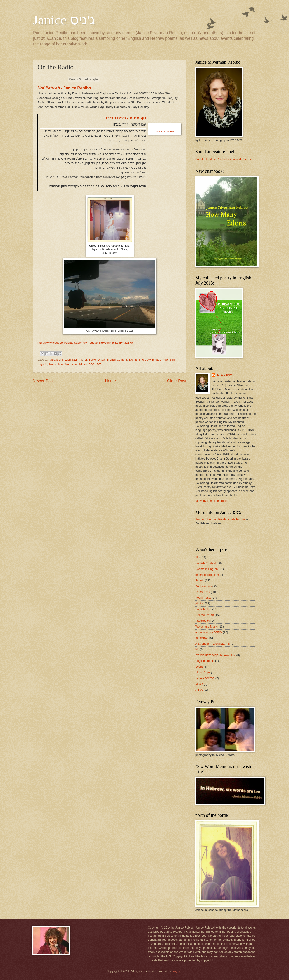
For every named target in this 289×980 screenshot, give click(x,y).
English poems (205, 661)
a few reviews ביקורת (209, 632)
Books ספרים (97, 360)
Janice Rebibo (64, 88)
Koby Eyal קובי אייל (165, 131)
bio (197, 649)
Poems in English (206, 569)
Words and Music (76, 364)
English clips (203, 609)
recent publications (207, 575)
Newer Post (43, 381)
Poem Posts (203, 598)
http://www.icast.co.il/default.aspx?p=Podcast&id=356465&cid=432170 (85, 343)
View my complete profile (211, 501)
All (85, 360)
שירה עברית (96, 364)
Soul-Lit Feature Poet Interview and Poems (223, 159)
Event (199, 667)
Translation (56, 364)
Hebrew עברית (205, 615)
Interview (145, 360)
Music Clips (203, 672)
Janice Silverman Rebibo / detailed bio (220, 519)
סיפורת (199, 689)
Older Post (177, 381)
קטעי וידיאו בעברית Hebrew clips (215, 655)
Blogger (177, 971)
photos (157, 360)
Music (199, 684)
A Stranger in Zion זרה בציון (65, 360)
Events (133, 360)
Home (110, 381)
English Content (117, 360)
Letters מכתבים (205, 678)
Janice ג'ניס (64, 20)
